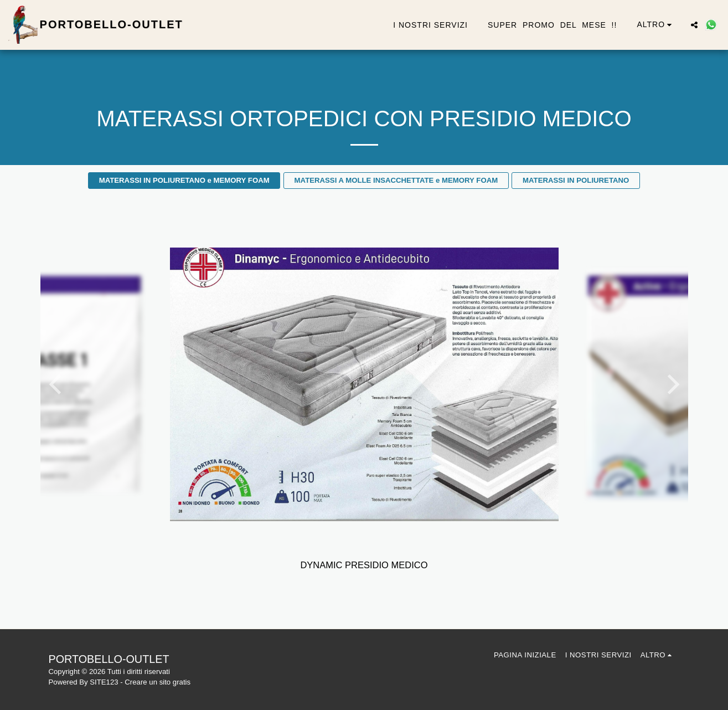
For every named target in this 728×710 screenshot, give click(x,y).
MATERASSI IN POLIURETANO (576, 180)
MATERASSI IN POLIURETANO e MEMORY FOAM (184, 180)
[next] (672, 384)
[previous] (57, 384)
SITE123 (104, 682)
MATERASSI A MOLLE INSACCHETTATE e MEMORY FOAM (396, 180)
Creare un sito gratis (158, 682)
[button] (694, 25)
